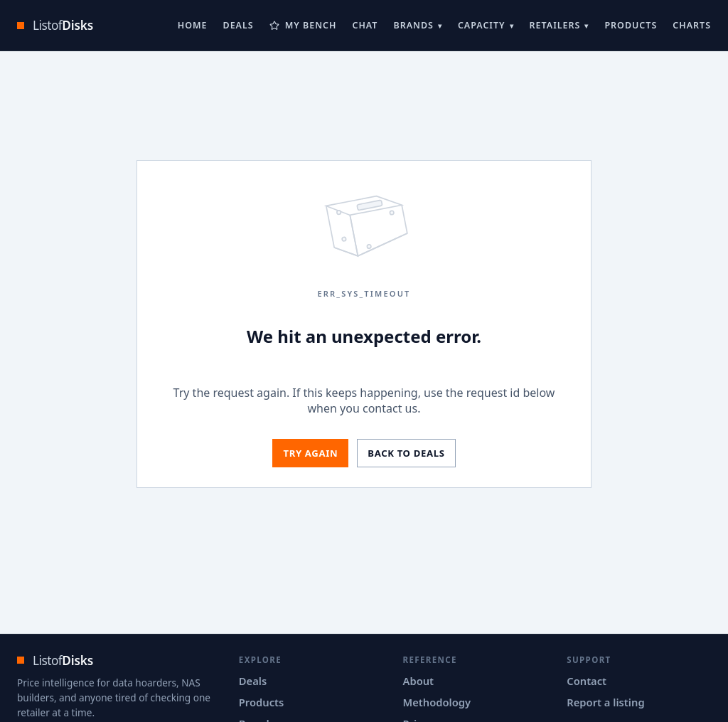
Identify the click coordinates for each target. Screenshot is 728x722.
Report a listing (605, 702)
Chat (365, 25)
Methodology (437, 702)
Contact (587, 681)
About (419, 681)
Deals (239, 25)
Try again (310, 453)
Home (193, 25)
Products (631, 25)
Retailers (555, 25)
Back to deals (406, 453)
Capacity (482, 25)
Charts (692, 25)
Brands (413, 25)
